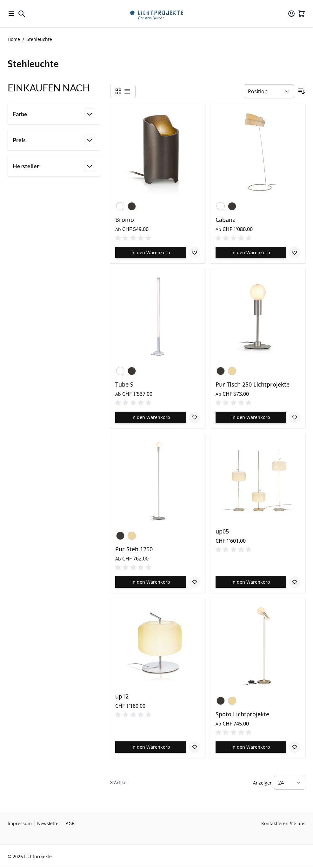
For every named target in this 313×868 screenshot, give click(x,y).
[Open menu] (11, 14)
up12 (122, 696)
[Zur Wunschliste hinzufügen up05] (295, 582)
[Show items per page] (290, 783)
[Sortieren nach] (269, 91)
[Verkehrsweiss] (120, 205)
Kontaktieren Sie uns (283, 823)
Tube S (124, 384)
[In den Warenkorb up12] (151, 747)
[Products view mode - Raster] (118, 91)
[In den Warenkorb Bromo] (151, 253)
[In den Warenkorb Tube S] (151, 417)
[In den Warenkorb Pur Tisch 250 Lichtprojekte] (251, 417)
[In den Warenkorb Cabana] (251, 253)
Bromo (125, 220)
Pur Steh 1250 (134, 549)
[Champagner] (232, 370)
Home (14, 39)
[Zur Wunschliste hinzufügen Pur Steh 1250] (195, 582)
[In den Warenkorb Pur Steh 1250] (151, 582)
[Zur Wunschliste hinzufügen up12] (195, 747)
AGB (70, 823)
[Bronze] (132, 205)
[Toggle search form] (22, 14)
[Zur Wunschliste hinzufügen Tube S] (195, 417)
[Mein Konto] (291, 14)
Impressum (20, 823)
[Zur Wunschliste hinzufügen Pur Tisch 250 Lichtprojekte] (295, 417)
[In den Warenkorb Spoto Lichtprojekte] (251, 747)
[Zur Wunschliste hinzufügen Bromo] (195, 253)
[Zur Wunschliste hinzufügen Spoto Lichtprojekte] (295, 747)
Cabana (226, 220)
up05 (222, 531)
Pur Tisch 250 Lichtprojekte (253, 384)
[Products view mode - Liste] (127, 91)
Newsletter (49, 823)
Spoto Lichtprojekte (242, 714)
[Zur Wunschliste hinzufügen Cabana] (295, 253)
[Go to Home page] (157, 14)
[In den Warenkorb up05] (251, 582)
